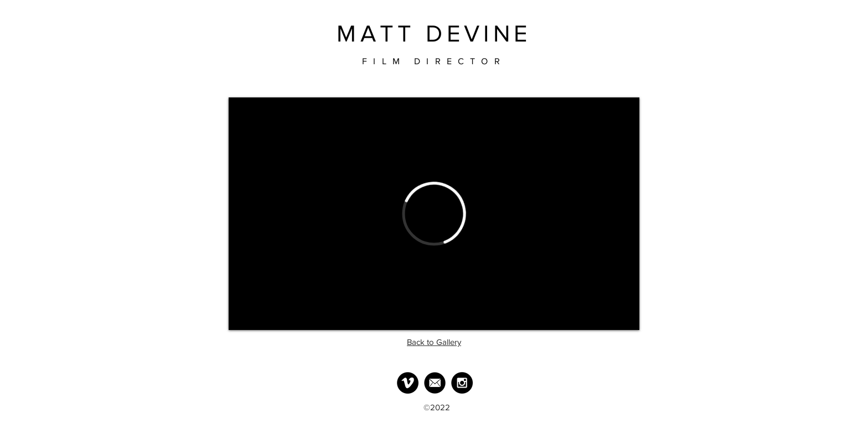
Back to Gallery (434, 342)
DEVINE (478, 33)
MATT (376, 33)
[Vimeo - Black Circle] (408, 383)
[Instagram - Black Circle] (462, 383)
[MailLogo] (435, 383)
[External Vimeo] (434, 214)
